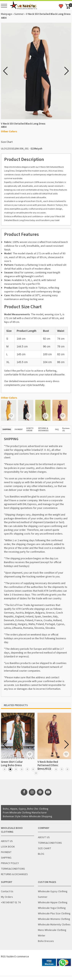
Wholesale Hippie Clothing (53, 903)
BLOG (41, 854)
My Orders (7, 897)
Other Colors (9, 132)
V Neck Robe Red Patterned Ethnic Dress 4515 (48, 765)
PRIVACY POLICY (10, 863)
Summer (19, 14)
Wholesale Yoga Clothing (52, 908)
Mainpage (6, 14)
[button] (67, 71)
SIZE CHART (45, 848)
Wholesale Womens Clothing (54, 919)
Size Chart (7, 142)
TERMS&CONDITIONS (13, 869)
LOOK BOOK (8, 847)
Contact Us (7, 891)
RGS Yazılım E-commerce (15, 957)
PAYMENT (19, 429)
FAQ (57, 429)
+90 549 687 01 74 (11, 903)
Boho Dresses (46, 941)
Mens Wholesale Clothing (52, 930)
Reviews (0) (66, 429)
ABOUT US (7, 841)
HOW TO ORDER (30, 429)
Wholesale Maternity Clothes (54, 925)
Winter (42, 936)
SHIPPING (7, 429)
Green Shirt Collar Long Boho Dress (12, 764)
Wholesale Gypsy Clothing (53, 891)
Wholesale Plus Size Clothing (54, 914)
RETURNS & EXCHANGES (43, 429)
